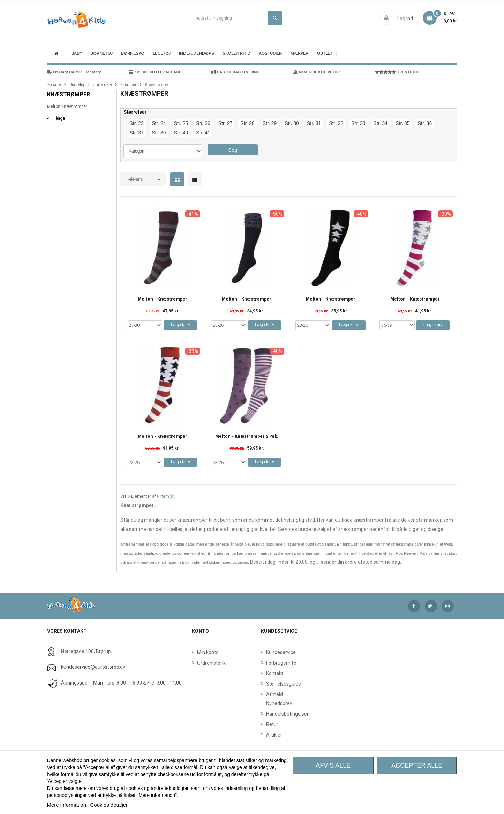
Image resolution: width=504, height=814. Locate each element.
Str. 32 (336, 123)
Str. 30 (292, 123)
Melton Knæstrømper (67, 106)
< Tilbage (56, 118)
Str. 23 (137, 123)
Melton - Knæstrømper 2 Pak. (247, 436)
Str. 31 (314, 123)
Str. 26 (203, 123)
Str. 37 (137, 133)
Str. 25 (181, 123)
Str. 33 (358, 123)
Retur (268, 724)
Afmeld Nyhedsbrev (268, 699)
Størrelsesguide (268, 684)
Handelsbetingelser (268, 714)
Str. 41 (203, 133)
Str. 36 (425, 123)
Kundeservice (268, 652)
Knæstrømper (69, 94)
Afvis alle (333, 765)
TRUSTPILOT (398, 72)
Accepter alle (417, 765)
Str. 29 (270, 123)
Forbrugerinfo (268, 663)
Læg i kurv (180, 325)
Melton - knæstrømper (163, 299)
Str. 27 (225, 123)
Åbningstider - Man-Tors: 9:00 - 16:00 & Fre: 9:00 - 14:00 (121, 683)
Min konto (208, 652)
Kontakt (268, 673)
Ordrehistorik (209, 663)
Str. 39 (159, 133)
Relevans (135, 179)
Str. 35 (403, 123)
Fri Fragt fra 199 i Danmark (74, 72)
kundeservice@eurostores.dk (93, 667)
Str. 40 (181, 133)
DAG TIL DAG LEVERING (235, 72)
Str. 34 (381, 123)
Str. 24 (159, 123)
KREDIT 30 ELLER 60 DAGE (155, 72)
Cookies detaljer (109, 805)
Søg (275, 18)
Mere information (67, 805)
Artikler (268, 735)
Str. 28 (247, 123)
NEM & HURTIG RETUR (316, 72)
